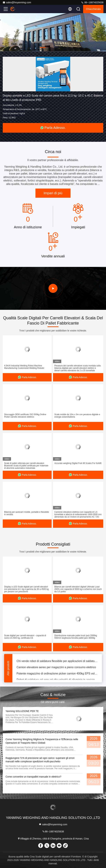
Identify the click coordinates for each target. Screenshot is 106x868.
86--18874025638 (92, 2)
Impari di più (53, 193)
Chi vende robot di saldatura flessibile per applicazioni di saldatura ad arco (57, 662)
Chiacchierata (93, 9)
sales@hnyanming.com (17, 2)
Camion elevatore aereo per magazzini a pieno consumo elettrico (56, 668)
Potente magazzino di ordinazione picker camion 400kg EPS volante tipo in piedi (57, 674)
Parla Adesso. (53, 128)
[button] (43, 48)
